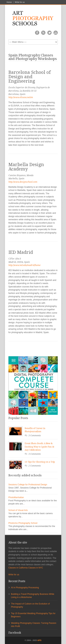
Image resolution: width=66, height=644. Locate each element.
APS (39, 640)
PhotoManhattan (16, 497)
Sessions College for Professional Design (28, 485)
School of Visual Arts (18, 510)
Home (9, 2)
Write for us (20, 2)
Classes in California (18, 568)
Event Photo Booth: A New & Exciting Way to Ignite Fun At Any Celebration (39, 447)
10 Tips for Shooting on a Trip (40, 462)
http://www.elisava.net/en (21, 97)
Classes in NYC (36, 568)
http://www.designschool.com (23, 182)
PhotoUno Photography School (23, 523)
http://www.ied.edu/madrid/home (24, 265)
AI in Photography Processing (25, 588)
